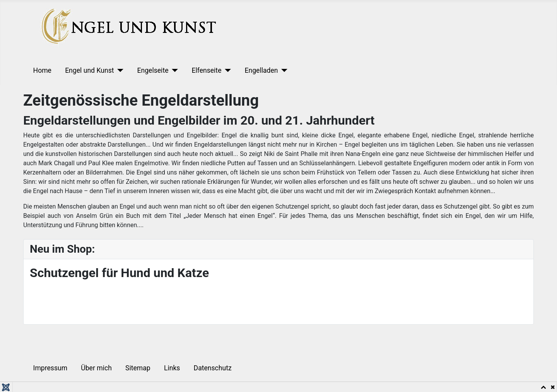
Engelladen (261, 70)
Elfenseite (206, 70)
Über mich (96, 368)
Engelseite (153, 70)
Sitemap (138, 368)
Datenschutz (213, 368)
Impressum (50, 368)
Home (42, 70)
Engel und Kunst (89, 70)
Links (172, 368)
